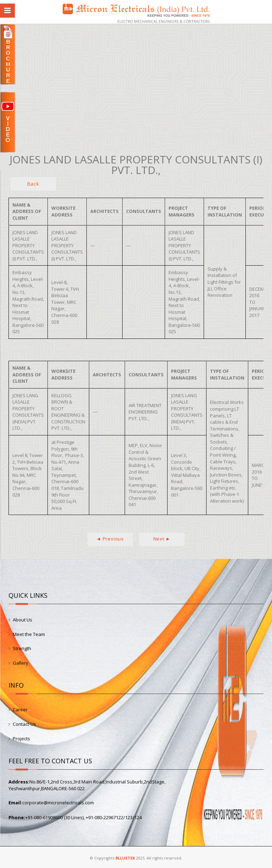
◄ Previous (110, 539)
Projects (21, 739)
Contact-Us (24, 724)
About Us (22, 620)
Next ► (162, 539)
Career (20, 710)
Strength (22, 648)
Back (33, 184)
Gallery (21, 663)
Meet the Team (29, 634)
